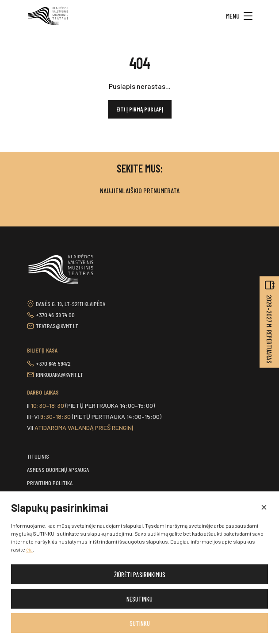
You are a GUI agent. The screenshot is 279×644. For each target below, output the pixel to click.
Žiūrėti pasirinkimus (140, 575)
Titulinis (38, 456)
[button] (264, 508)
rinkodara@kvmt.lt (59, 374)
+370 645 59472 (53, 363)
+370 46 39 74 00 (55, 315)
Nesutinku (139, 599)
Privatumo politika (50, 483)
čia (29, 549)
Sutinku (140, 623)
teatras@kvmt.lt (57, 326)
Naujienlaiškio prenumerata (140, 190)
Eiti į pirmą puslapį (140, 109)
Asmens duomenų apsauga (58, 470)
